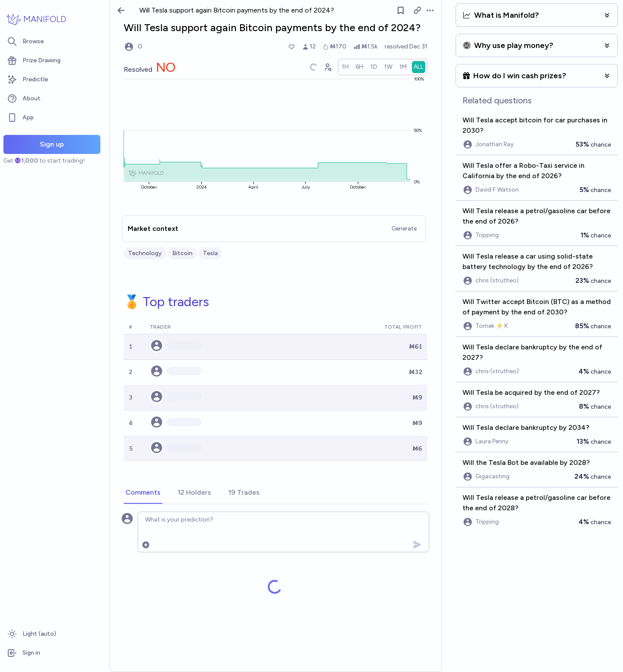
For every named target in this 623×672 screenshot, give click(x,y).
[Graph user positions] (328, 67)
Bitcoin (182, 253)
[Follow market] (401, 10)
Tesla (210, 253)
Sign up (52, 144)
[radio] (345, 67)
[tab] (143, 493)
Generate (404, 229)
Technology (145, 253)
